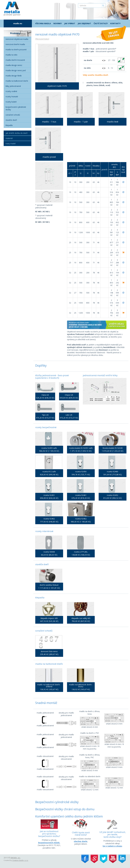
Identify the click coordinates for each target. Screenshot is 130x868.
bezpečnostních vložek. (49, 843)
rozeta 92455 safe (49, 448)
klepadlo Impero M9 (49, 618)
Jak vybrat (70, 23)
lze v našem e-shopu (112, 846)
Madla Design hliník (14, 76)
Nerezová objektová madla (17, 39)
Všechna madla (43, 23)
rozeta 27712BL (81, 552)
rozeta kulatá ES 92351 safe (81, 448)
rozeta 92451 (49, 495)
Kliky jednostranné (13, 86)
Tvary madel (11, 144)
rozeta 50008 (49, 552)
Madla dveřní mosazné (15, 60)
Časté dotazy (101, 23)
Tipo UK (45, 415)
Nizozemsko (42, 39)
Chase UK (69, 395)
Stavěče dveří (11, 120)
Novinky (58, 23)
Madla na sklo (11, 55)
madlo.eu (18, 23)
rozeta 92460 (112, 472)
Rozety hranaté (12, 97)
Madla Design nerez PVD (16, 70)
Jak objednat (84, 23)
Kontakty (115, 23)
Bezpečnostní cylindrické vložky (16, 108)
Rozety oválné (11, 91)
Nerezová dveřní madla (15, 44)
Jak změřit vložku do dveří (17, 133)
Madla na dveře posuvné (16, 50)
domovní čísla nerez (49, 651)
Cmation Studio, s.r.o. (20, 860)
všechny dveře (81, 841)
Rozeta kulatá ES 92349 (113, 448)
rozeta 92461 (81, 495)
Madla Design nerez (14, 65)
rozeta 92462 (49, 519)
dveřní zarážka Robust (49, 585)
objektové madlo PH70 (57, 86)
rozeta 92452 (112, 495)
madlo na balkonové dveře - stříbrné (49, 686)
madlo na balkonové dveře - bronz (81, 686)
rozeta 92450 (81, 472)
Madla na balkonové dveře (17, 81)
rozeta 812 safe (49, 472)
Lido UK (69, 415)
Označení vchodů (13, 115)
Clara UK (45, 395)
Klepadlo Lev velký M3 (81, 618)
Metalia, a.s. (15, 858)
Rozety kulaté (11, 102)
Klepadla (9, 125)
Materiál (9, 138)
